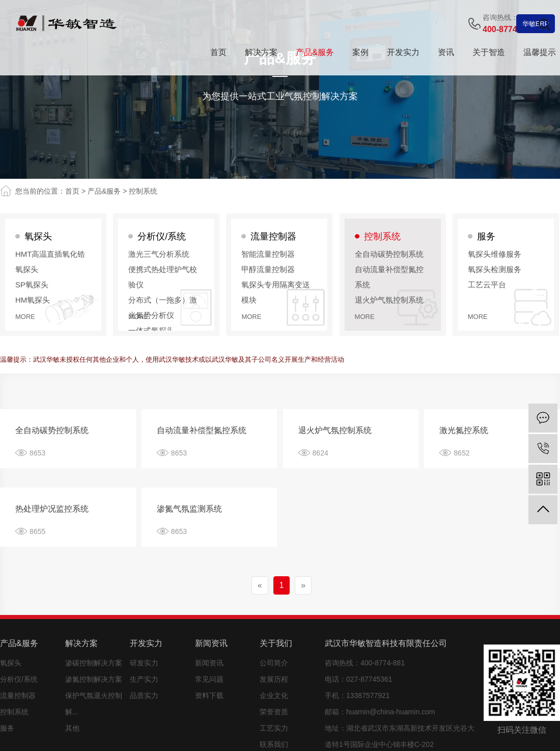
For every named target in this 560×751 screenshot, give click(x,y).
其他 (72, 728)
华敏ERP (536, 24)
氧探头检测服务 (495, 269)
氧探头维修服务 (495, 254)
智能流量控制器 (268, 254)
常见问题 (209, 679)
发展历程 (274, 679)
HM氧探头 (33, 300)
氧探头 (38, 236)
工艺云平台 (487, 285)
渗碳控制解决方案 (94, 663)
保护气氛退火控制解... (94, 704)
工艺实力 (274, 728)
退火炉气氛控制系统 (389, 300)
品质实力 (144, 695)
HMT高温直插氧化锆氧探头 (50, 262)
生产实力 (144, 679)
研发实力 (144, 663)
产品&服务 (104, 191)
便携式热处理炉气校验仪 (163, 277)
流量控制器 (273, 236)
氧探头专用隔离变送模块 (276, 292)
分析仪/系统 (162, 236)
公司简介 (274, 663)
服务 (486, 236)
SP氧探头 (32, 285)
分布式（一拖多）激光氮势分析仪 (163, 307)
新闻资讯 (209, 663)
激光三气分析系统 (159, 254)
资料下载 (209, 695)
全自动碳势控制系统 (389, 254)
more (25, 317)
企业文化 (274, 695)
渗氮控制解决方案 (94, 679)
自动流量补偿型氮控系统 (389, 277)
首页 (72, 191)
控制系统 (143, 191)
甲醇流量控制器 (268, 269)
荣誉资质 (274, 712)
